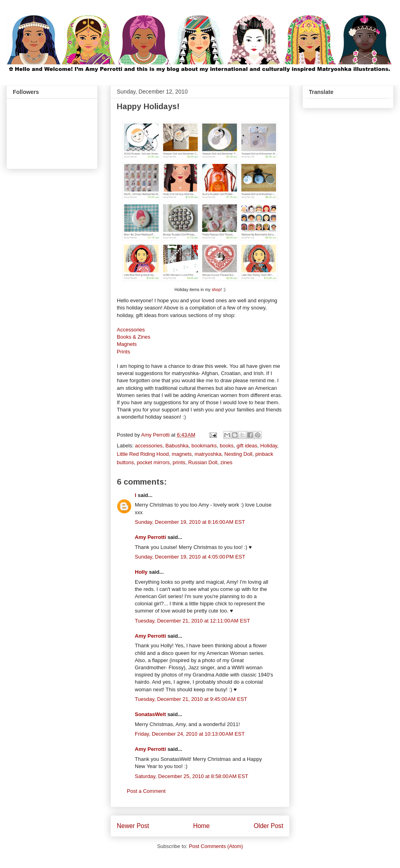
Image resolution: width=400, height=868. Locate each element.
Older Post (268, 826)
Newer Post (133, 826)
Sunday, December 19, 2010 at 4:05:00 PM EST (190, 557)
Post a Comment (146, 791)
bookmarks (204, 446)
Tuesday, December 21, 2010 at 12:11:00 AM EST (192, 621)
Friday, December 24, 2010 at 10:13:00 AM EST (190, 734)
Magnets (127, 344)
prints (179, 462)
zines (226, 462)
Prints (123, 352)
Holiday (269, 446)
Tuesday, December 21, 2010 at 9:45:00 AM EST (191, 699)
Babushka (177, 446)
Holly (141, 572)
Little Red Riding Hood (143, 454)
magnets (182, 454)
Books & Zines (134, 337)
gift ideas (247, 446)
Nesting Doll (238, 454)
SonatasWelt (150, 714)
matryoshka (208, 454)
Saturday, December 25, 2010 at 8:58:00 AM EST (191, 776)
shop (216, 290)
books (227, 446)
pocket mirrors (153, 462)
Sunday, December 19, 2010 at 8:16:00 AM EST (190, 522)
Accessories (131, 330)
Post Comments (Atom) (216, 846)
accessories (149, 446)
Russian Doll (203, 462)
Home (202, 826)
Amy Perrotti (150, 537)
